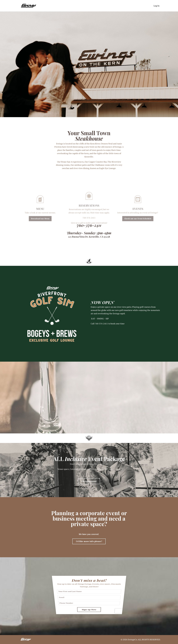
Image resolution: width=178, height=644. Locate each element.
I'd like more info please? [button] (89, 541)
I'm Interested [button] (89, 481)
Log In (156, 6)
